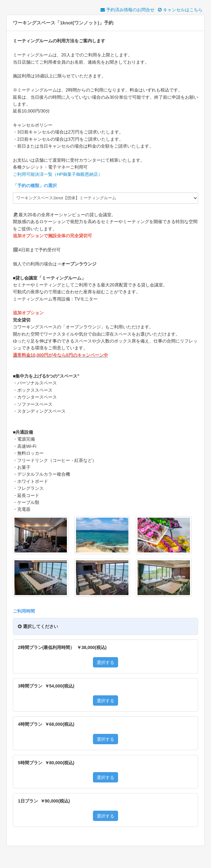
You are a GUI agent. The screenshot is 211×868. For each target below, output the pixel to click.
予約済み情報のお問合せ (127, 10)
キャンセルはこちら (180, 10)
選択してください (38, 626)
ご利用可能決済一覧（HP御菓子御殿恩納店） (58, 174)
